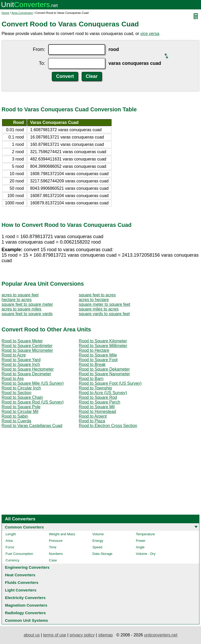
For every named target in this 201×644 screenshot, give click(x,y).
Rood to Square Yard (21, 360)
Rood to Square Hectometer (28, 369)
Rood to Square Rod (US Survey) (33, 402)
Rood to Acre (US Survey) (103, 393)
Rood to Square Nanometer (104, 374)
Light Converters (21, 590)
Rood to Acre (14, 355)
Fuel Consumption (19, 554)
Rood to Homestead (97, 412)
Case (53, 560)
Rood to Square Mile (98, 355)
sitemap (105, 635)
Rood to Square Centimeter (27, 346)
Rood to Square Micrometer (27, 350)
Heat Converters (20, 575)
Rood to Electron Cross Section (108, 426)
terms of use (55, 635)
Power (141, 541)
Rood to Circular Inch (21, 388)
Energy (98, 541)
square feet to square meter (27, 304)
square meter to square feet (105, 304)
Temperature (145, 534)
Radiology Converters (25, 613)
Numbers (56, 554)
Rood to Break (92, 364)
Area (9, 541)
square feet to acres (97, 295)
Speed (97, 547)
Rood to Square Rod (98, 397)
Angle (140, 547)
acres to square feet (20, 295)
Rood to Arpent (93, 416)
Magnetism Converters (26, 605)
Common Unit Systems (26, 620)
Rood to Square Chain (22, 397)
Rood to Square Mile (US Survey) (33, 383)
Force (10, 547)
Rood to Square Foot (98, 360)
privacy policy (82, 635)
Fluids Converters (22, 582)
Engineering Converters (27, 567)
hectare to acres (17, 300)
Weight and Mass (62, 534)
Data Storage (102, 554)
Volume (98, 534)
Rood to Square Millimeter (103, 346)
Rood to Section (16, 393)
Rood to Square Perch (99, 402)
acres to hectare (94, 300)
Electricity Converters (25, 598)
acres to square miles (21, 309)
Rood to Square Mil (97, 407)
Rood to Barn (91, 379)
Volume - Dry (146, 554)
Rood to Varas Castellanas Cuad (32, 426)
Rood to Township (95, 388)
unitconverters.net (161, 635)
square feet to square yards (27, 314)
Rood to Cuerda (16, 421)
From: (39, 49)
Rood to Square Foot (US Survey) (110, 383)
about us (32, 635)
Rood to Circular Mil (20, 412)
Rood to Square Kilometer (103, 341)
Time (53, 547)
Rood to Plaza (92, 421)
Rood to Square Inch (21, 364)
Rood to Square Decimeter (26, 374)
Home (5, 13)
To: (42, 63)
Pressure (56, 541)
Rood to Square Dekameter (104, 369)
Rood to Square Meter (22, 341)
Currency (12, 560)
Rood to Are (13, 379)
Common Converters (24, 527)
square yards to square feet (104, 314)
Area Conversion (22, 13)
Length (11, 534)
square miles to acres (99, 309)
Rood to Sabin (15, 416)
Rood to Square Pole (21, 407)
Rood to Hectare (94, 350)
